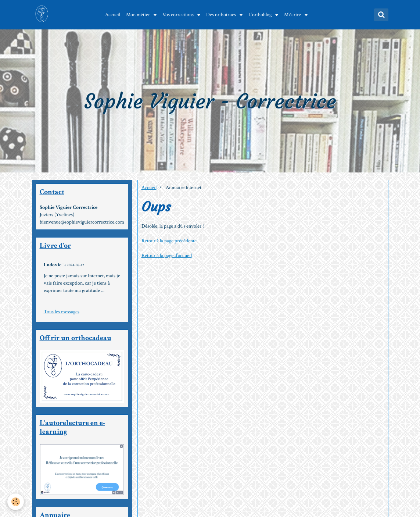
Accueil (113, 15)
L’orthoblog (261, 15)
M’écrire (293, 15)
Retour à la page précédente (169, 241)
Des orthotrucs (222, 15)
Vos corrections (179, 15)
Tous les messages (62, 312)
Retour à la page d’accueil (167, 256)
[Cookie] (16, 502)
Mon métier (139, 15)
